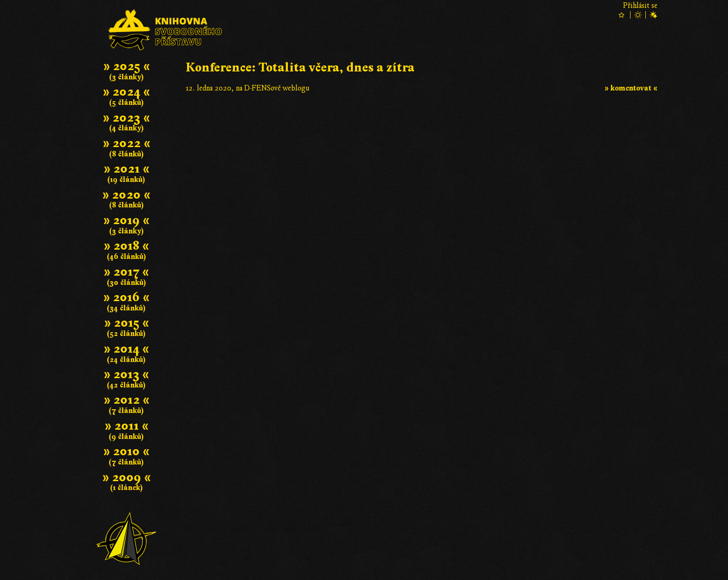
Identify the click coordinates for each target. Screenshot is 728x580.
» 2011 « (127, 426)
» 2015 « (127, 323)
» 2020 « (126, 195)
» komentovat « (631, 88)
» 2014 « (126, 349)
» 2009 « (127, 477)
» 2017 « (126, 272)
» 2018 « (126, 246)
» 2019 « (126, 220)
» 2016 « (126, 297)
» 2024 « (126, 92)
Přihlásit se (640, 6)
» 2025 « (127, 66)
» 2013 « (126, 374)
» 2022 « (127, 143)
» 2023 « (126, 118)
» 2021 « (127, 169)
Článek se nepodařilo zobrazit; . (422, 216)
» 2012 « (127, 400)
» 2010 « (126, 451)
